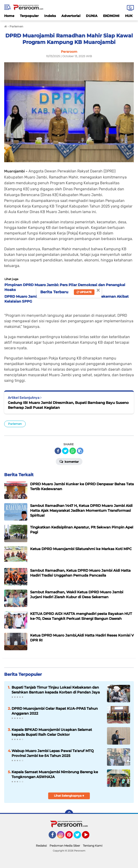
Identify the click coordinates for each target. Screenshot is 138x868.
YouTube (89, 837)
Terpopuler (29, 16)
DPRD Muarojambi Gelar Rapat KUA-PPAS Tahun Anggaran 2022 (55, 711)
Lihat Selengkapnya (69, 796)
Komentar (69, 461)
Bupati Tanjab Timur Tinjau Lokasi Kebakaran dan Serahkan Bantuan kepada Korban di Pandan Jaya (56, 690)
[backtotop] (69, 814)
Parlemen (15, 424)
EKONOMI (111, 16)
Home (9, 16)
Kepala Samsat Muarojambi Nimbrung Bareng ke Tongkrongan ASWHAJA (55, 774)
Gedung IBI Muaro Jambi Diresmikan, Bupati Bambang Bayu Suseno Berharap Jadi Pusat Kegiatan (68, 405)
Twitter (79, 837)
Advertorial (71, 16)
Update (84, 292)
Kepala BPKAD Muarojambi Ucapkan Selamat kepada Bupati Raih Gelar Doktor (52, 732)
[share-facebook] (58, 451)
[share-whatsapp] (73, 451)
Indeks (50, 16)
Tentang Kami (93, 846)
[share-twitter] (65, 451)
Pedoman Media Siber (65, 846)
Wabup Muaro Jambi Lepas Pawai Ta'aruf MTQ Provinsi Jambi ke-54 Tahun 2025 (53, 753)
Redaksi (41, 846)
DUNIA (92, 16)
